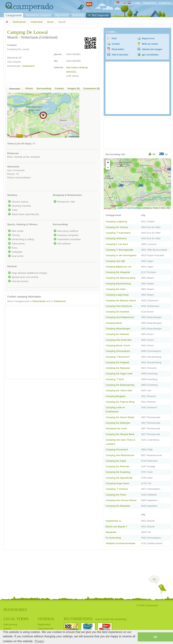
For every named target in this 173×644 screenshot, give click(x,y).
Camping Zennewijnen (118, 351)
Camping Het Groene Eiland (121, 500)
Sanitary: (12, 195)
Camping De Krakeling (118, 472)
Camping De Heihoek (117, 334)
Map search (62, 15)
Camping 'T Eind (115, 379)
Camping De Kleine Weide (120, 417)
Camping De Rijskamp (118, 368)
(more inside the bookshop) (111, 619)
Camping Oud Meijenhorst (120, 317)
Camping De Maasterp (118, 506)
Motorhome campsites (38, 15)
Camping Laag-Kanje (117, 295)
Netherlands (19, 22)
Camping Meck (114, 323)
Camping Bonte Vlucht (118, 345)
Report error (148, 39)
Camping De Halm (116, 289)
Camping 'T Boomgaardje (119, 250)
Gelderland (36, 22)
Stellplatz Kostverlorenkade (120, 543)
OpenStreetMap (134, 208)
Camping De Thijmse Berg (120, 402)
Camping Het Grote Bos (119, 340)
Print (114, 39)
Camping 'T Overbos (117, 489)
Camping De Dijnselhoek (119, 478)
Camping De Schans (117, 227)
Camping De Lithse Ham (119, 390)
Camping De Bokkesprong (120, 385)
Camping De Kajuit (116, 461)
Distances (13, 153)
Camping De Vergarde (118, 272)
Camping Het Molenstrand (120, 455)
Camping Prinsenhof (117, 450)
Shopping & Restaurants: (67, 195)
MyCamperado (100, 15)
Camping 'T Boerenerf (117, 357)
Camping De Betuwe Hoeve (121, 300)
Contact (116, 44)
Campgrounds (14, 15)
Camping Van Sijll (115, 261)
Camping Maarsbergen (118, 329)
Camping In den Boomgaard (121, 255)
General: (12, 266)
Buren (50, 22)
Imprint (7, 629)
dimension (13, 167)
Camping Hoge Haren (117, 483)
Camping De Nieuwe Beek (120, 434)
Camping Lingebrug (116, 221)
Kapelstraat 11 (114, 521)
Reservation (118, 49)
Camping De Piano (116, 495)
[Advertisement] (34, 342)
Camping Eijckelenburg (118, 284)
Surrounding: (61, 224)
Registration (150, 3)
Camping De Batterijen (118, 423)
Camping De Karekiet (117, 312)
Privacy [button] (39, 641)
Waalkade (111, 532)
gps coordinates (150, 55)
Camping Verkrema (116, 238)
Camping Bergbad (116, 396)
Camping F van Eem (117, 244)
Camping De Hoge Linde (119, 374)
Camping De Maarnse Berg (120, 278)
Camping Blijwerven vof (118, 267)
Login (137, 3)
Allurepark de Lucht (116, 428)
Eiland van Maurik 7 (116, 527)
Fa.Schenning (113, 538)
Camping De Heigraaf (117, 362)
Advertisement (46, 629)
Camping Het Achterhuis (119, 306)
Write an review (150, 44)
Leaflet (120, 208)
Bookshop (78, 15)
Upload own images (152, 49)
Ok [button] (155, 637)
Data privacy (10, 624)
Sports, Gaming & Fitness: (23, 224)
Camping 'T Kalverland (118, 233)
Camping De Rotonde (117, 466)
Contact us (165, 3)
